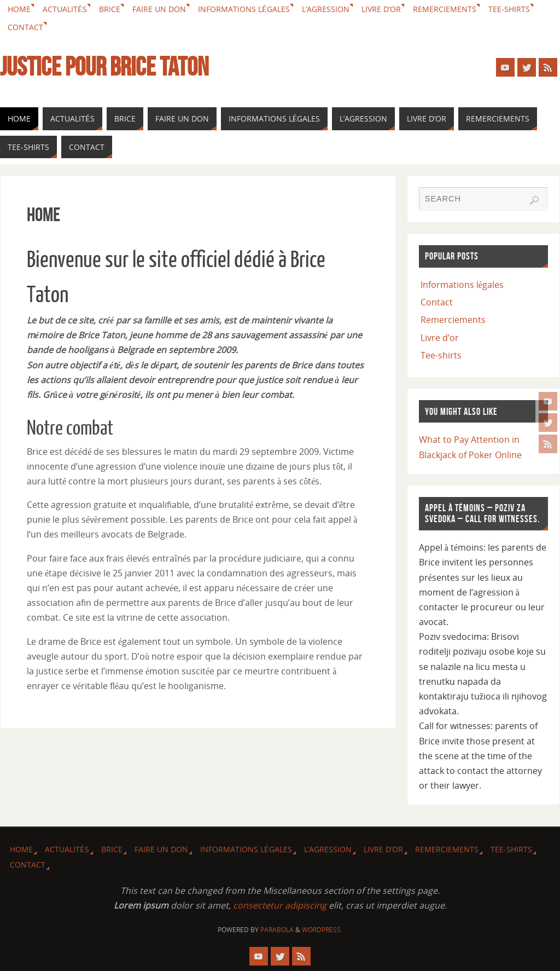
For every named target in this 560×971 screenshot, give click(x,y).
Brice (110, 9)
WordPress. (322, 930)
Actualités (65, 9)
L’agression (326, 9)
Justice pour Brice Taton (104, 67)
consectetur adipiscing (280, 905)
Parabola (277, 930)
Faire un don (159, 9)
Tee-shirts (509, 9)
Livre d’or (381, 9)
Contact (25, 27)
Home (19, 9)
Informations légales (244, 9)
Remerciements (445, 9)
